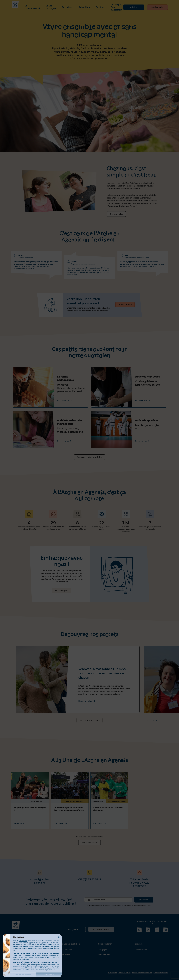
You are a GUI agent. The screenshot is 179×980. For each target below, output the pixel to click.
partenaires (23, 941)
